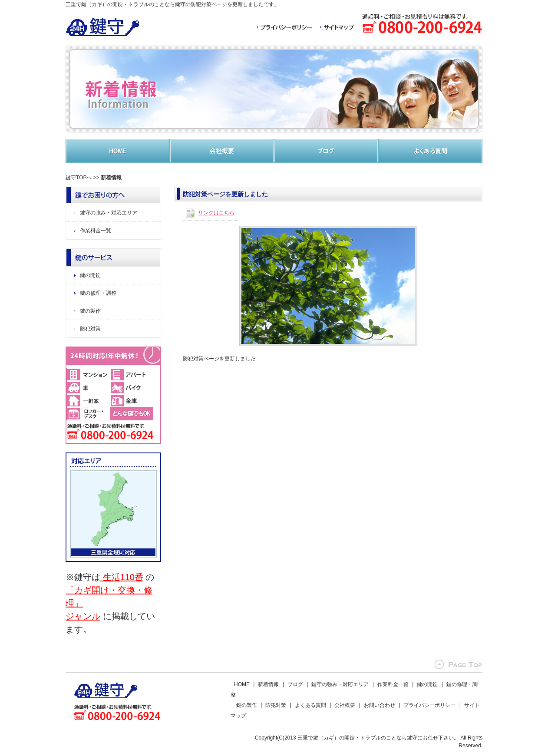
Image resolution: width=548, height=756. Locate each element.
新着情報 (268, 684)
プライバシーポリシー (429, 705)
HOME (242, 684)
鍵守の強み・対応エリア (109, 213)
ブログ (295, 684)
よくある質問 (310, 705)
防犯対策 (90, 329)
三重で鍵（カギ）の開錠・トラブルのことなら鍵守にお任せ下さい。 (378, 738)
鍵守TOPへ (79, 178)
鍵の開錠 (90, 275)
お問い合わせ (380, 705)
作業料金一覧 (96, 231)
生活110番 (122, 577)
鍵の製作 (90, 311)
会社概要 (345, 705)
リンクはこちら (216, 213)
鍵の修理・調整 (98, 293)
